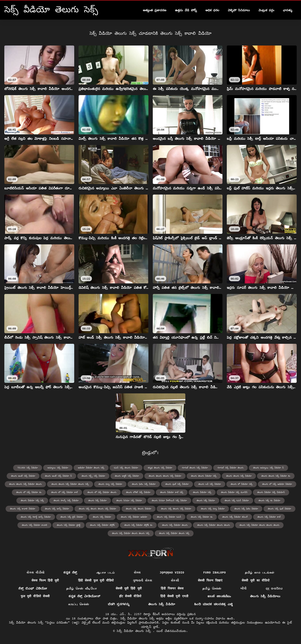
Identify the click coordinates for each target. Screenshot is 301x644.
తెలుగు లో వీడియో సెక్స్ (242, 484)
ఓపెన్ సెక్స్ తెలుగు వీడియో (126, 468)
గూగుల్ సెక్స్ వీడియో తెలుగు (230, 468)
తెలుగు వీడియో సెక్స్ (202, 492)
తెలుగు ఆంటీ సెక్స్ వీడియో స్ (58, 476)
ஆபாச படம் (106, 572)
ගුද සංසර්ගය (274, 588)
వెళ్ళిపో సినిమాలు (239, 10)
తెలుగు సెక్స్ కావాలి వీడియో (23, 509)
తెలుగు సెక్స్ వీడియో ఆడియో (134, 517)
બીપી (243, 588)
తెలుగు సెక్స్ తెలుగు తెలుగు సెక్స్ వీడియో (97, 509)
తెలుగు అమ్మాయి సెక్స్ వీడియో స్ (268, 468)
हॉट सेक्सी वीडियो (130, 596)
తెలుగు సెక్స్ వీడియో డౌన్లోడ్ (102, 525)
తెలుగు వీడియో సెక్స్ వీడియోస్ (271, 492)
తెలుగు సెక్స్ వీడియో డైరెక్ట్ (69, 525)
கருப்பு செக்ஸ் (79, 604)
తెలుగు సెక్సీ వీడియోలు (265, 596)
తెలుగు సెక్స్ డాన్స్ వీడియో (57, 509)
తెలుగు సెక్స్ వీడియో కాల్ (269, 517)
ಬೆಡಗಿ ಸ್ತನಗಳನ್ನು (119, 604)
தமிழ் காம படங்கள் (260, 572)
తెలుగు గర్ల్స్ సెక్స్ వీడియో (93, 476)
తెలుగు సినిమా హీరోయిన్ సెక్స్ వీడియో (169, 500)
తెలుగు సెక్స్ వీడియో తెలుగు (175, 525)
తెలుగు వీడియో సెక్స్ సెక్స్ (32, 500)
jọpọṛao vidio (172, 572)
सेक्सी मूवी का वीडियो (256, 580)
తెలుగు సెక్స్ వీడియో (102, 517)
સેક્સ (137, 572)
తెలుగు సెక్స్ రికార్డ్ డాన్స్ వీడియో (36, 517)
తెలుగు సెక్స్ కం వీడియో (269, 500)
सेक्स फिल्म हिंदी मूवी (45, 580)
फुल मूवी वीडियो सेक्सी (35, 596)
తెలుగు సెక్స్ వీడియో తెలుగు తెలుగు (214, 525)
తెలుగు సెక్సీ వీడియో (206, 500)
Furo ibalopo (215, 572)
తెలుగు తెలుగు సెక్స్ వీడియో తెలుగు (25, 484)
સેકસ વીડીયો (35, 572)
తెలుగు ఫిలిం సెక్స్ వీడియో (144, 484)
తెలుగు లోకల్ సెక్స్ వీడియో (138, 492)
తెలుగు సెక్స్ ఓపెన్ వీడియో (237, 500)
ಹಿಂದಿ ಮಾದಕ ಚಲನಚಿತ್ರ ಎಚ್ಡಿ (213, 604)
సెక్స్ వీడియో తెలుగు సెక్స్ (135, 631)
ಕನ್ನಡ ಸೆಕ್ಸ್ (70, 572)
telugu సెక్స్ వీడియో (28, 468)
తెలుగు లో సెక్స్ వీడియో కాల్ (64, 492)
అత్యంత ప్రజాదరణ (155, 10)
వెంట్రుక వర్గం (266, 10)
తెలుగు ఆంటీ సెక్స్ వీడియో (23, 476)
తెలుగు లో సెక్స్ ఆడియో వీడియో (277, 484)
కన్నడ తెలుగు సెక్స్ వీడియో (160, 468)
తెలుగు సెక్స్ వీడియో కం (202, 517)
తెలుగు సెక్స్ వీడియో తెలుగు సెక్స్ (174, 533)
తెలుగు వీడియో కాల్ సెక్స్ (172, 492)
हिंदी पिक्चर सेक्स (172, 588)
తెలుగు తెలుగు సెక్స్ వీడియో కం (276, 476)
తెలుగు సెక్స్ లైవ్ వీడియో (72, 517)
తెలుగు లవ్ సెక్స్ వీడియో (210, 484)
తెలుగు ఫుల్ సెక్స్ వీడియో (177, 484)
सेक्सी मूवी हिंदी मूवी (129, 588)
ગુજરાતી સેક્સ (142, 580)
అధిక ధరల (212, 10)
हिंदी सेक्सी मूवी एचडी (174, 596)
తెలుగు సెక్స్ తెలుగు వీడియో (139, 509)
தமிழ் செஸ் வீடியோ (81, 588)
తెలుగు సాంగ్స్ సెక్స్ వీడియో (66, 500)
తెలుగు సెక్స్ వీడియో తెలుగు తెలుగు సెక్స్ (131, 533)
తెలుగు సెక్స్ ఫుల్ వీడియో (279, 509)
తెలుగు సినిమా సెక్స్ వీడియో (129, 500)
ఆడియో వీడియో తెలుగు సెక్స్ (91, 468)
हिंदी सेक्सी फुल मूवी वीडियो (96, 580)
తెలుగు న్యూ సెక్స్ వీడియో (110, 484)
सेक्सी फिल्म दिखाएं (210, 580)
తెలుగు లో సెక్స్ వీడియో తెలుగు (102, 492)
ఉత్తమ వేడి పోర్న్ (186, 10)
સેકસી (175, 580)
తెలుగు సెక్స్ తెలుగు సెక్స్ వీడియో (176, 509)
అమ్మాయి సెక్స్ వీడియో (58, 468)
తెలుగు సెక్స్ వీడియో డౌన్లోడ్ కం (138, 525)
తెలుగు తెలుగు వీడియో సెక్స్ (204, 476)
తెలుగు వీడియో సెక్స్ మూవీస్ (234, 492)
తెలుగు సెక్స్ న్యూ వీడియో (213, 509)
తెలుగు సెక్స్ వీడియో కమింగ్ (235, 517)
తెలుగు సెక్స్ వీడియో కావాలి (34, 525)
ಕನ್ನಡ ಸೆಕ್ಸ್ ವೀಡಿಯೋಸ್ (84, 596)
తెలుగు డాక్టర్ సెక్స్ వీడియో (127, 476)
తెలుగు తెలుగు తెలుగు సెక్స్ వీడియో (165, 476)
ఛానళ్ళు (288, 10)
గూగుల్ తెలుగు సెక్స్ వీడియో (195, 468)
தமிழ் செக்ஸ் (212, 588)
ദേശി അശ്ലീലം (219, 596)
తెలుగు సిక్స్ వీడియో (97, 500)
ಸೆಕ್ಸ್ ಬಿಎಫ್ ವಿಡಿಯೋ (33, 588)
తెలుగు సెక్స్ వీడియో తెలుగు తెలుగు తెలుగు (259, 525)
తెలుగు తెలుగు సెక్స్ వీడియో (239, 476)
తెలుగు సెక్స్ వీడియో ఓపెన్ (169, 517)
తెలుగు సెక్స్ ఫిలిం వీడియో (246, 509)
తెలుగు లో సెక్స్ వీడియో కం (29, 492)
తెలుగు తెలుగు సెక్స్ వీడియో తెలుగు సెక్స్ (70, 484)
